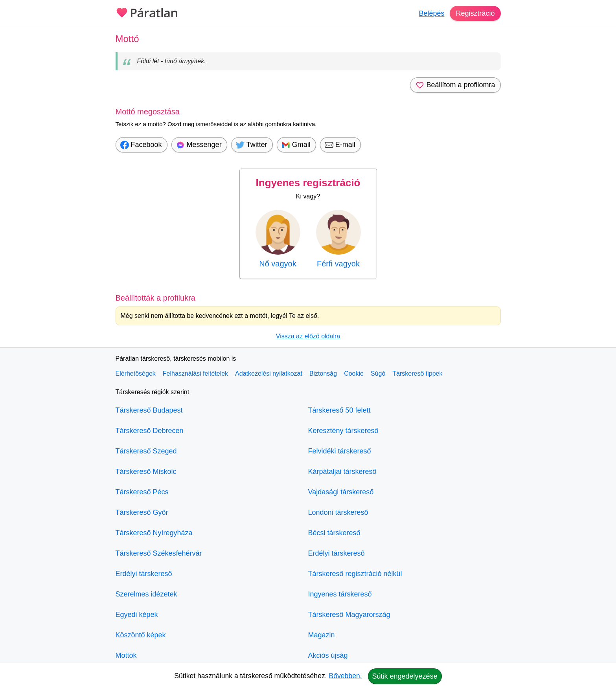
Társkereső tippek (417, 373)
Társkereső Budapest (149, 410)
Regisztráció (475, 13)
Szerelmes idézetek (146, 594)
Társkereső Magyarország (349, 615)
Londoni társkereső (338, 512)
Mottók (126, 655)
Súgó (378, 373)
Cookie (354, 373)
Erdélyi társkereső (144, 574)
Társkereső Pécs (142, 492)
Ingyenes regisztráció (308, 183)
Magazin (322, 635)
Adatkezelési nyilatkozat (269, 373)
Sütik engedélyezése (405, 676)
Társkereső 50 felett (339, 410)
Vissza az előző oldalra (308, 336)
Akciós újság (328, 655)
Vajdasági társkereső (341, 492)
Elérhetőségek (136, 373)
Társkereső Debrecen (150, 431)
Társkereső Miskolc (146, 472)
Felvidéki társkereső (340, 451)
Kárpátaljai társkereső (342, 472)
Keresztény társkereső (343, 431)
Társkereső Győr (142, 512)
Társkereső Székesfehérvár (159, 553)
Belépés (431, 13)
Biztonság (323, 373)
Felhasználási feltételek (195, 373)
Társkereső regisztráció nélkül (355, 574)
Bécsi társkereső (334, 533)
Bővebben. (346, 676)
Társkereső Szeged (146, 451)
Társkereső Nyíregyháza (154, 533)
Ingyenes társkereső (340, 594)
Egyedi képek (137, 615)
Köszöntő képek (141, 635)
